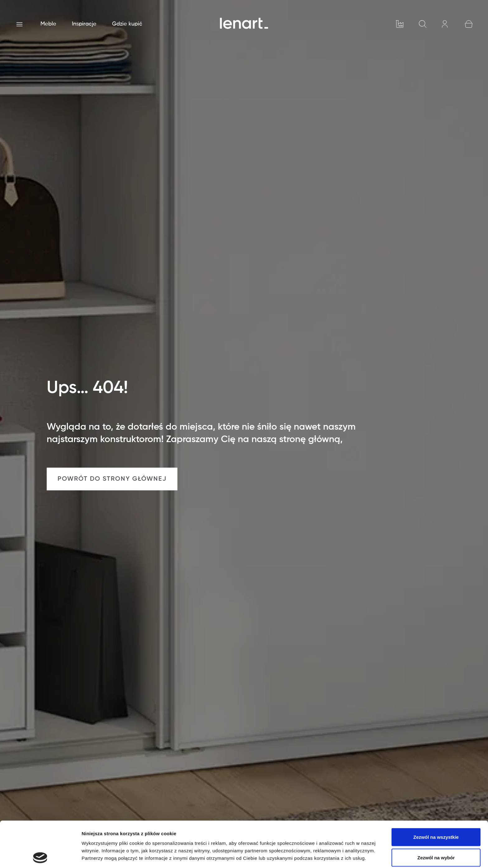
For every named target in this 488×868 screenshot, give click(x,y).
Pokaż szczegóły (332, 856)
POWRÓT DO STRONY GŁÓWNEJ (112, 479)
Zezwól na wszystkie (436, 791)
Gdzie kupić (127, 24)
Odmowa (436, 832)
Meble (48, 24)
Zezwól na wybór (436, 812)
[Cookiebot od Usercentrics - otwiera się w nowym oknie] (40, 856)
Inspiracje (84, 24)
